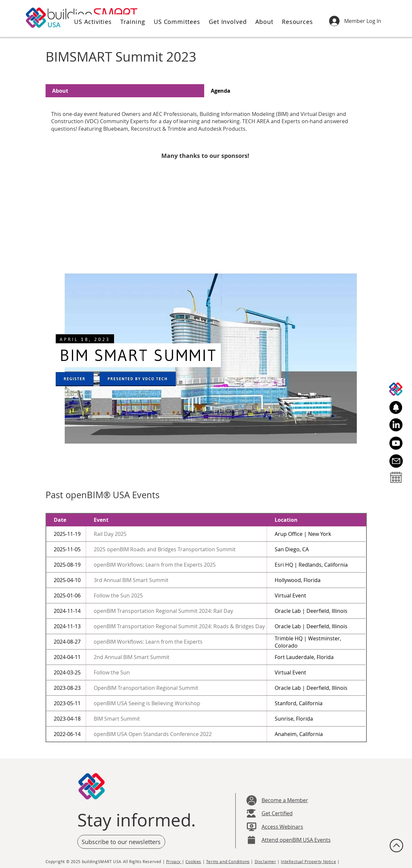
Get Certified (277, 813)
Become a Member (285, 800)
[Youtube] (396, 443)
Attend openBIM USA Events (296, 840)
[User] (252, 800)
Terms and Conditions (228, 861)
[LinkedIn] (396, 425)
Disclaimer (265, 861)
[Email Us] (396, 461)
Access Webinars (282, 827)
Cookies (193, 861)
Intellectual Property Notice (308, 861)
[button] (92, 22)
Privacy (174, 861)
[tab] (125, 91)
